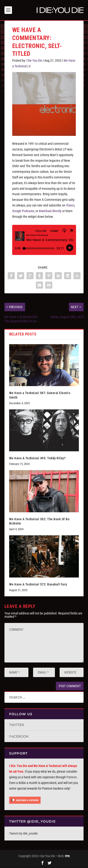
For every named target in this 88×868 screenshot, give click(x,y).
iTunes (70, 205)
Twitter (17, 725)
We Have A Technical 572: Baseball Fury (38, 584)
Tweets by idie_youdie (23, 833)
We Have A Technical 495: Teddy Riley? (37, 458)
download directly (50, 211)
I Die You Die (34, 61)
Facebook (19, 736)
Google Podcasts (23, 211)
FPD (67, 856)
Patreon (72, 777)
